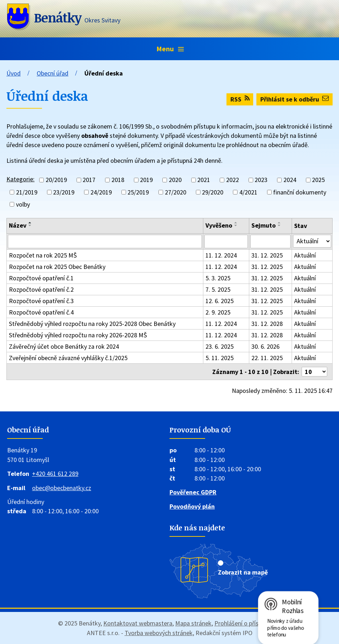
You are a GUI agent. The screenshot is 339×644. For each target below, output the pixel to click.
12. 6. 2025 (220, 301)
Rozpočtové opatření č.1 (41, 278)
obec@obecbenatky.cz (62, 488)
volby (23, 204)
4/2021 (248, 192)
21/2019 (27, 192)
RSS (240, 99)
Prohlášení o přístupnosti (248, 623)
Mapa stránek (193, 623)
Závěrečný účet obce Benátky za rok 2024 (64, 346)
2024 (290, 180)
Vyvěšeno (219, 225)
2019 (146, 180)
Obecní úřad (53, 73)
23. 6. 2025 (220, 346)
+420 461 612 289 (55, 474)
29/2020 (213, 192)
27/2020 (176, 192)
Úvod (14, 73)
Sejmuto (264, 225)
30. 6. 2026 (265, 346)
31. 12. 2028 (267, 324)
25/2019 (138, 192)
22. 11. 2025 (267, 358)
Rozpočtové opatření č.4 (41, 312)
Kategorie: (20, 179)
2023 (261, 180)
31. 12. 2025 (267, 255)
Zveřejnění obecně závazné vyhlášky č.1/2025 (68, 358)
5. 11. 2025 (220, 358)
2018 (118, 180)
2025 (318, 180)
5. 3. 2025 (218, 278)
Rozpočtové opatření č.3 (41, 301)
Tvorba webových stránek (159, 633)
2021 (204, 180)
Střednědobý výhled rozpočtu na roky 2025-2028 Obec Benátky (92, 324)
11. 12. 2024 (221, 255)
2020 (175, 180)
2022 (233, 180)
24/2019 (101, 192)
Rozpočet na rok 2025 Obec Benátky (57, 267)
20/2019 (56, 180)
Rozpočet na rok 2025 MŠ (43, 255)
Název (18, 225)
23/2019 (64, 192)
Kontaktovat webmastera (138, 623)
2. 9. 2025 (218, 312)
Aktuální (305, 255)
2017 (89, 180)
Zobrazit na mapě (243, 572)
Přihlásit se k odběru (294, 99)
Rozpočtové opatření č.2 (41, 289)
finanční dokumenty (300, 192)
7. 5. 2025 (218, 289)
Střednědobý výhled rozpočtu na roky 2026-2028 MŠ (78, 335)
